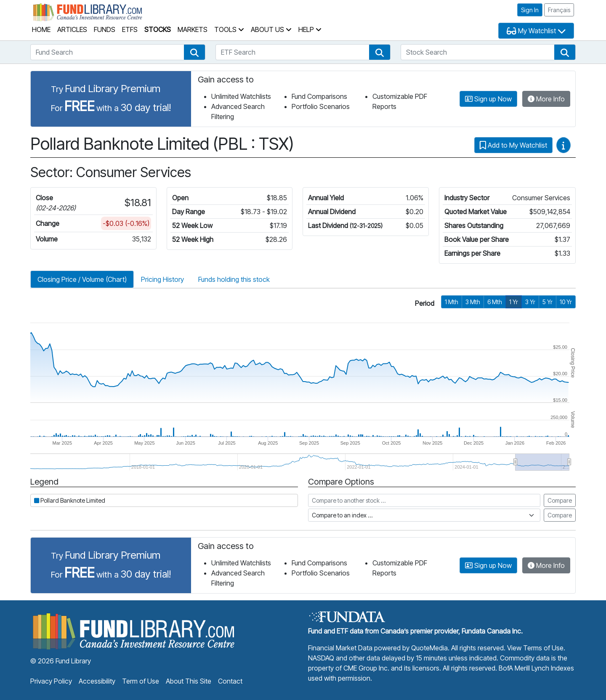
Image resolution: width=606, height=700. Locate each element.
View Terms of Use (535, 648)
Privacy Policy (51, 681)
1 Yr (514, 302)
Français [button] (559, 10)
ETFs (130, 29)
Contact (230, 681)
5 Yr (548, 302)
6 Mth (495, 302)
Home (41, 29)
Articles (72, 29)
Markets (193, 29)
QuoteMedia (429, 648)
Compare (560, 500)
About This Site (189, 681)
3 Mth (473, 302)
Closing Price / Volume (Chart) (82, 279)
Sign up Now (488, 99)
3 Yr (530, 302)
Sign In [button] (530, 10)
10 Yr (566, 302)
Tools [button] (229, 29)
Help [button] (310, 29)
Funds (105, 29)
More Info (546, 99)
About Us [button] (271, 29)
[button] (194, 52)
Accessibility (97, 681)
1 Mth (452, 302)
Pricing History (162, 279)
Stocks (158, 29)
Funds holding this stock (234, 279)
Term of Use (141, 681)
